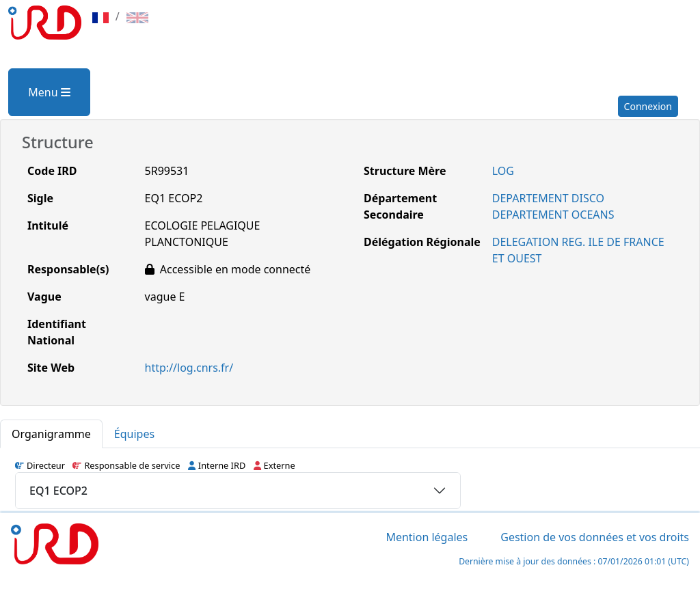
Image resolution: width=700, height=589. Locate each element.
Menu (49, 92)
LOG (503, 171)
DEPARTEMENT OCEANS (553, 215)
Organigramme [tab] (51, 434)
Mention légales (427, 537)
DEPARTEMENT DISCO (548, 198)
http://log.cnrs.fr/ (189, 368)
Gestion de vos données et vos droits (595, 537)
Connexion (648, 106)
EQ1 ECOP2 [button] (58, 491)
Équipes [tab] (134, 434)
